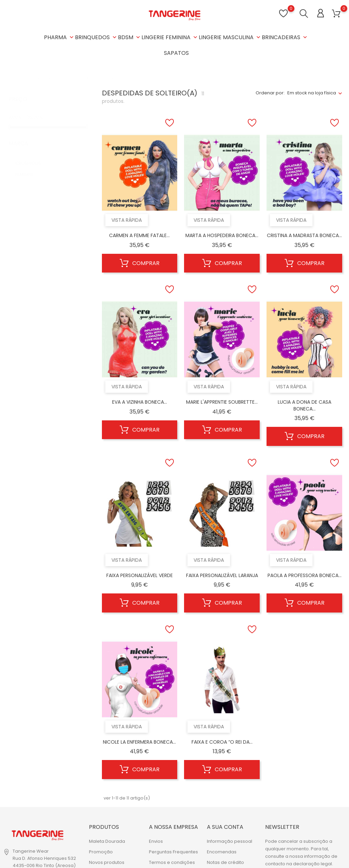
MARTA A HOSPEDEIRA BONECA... (222, 235)
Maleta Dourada (107, 841)
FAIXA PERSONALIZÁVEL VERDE (140, 575)
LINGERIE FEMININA (170, 37)
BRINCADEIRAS (285, 37)
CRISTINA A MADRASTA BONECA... (304, 235)
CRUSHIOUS (32, 157)
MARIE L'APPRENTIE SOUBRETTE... (222, 402)
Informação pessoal (230, 841)
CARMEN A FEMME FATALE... (139, 235)
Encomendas (222, 852)
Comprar (140, 263)
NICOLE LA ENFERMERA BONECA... (139, 742)
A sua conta (225, 827)
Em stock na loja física (312, 93)
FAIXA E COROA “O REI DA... (222, 742)
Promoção (101, 852)
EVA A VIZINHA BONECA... (140, 402)
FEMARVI (28, 168)
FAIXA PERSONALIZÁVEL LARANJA (222, 575)
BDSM (130, 37)
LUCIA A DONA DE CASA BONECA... (305, 405)
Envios (156, 841)
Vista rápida (127, 220)
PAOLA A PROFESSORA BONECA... (305, 575)
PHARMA (59, 37)
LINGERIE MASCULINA (230, 37)
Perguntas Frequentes (173, 852)
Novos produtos (107, 862)
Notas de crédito (225, 862)
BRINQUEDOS (96, 37)
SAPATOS (176, 53)
